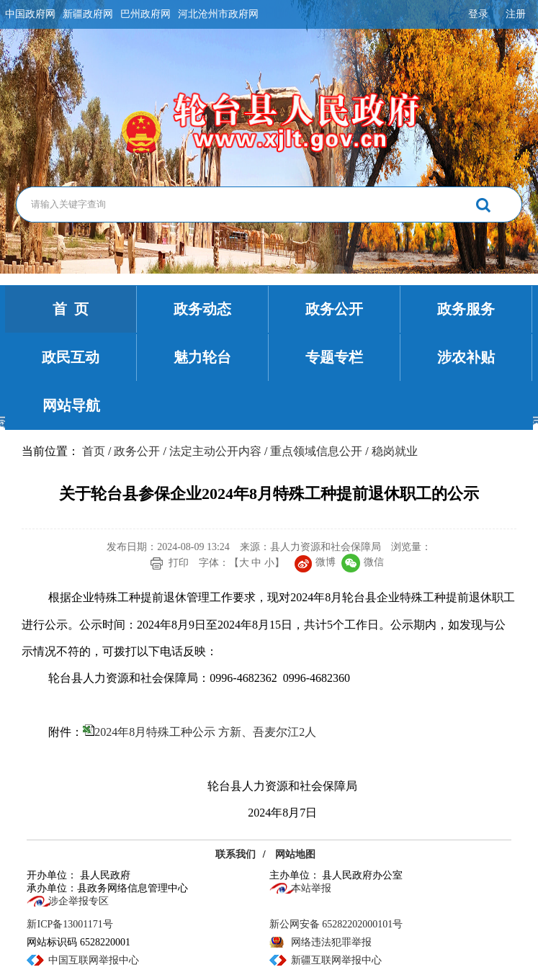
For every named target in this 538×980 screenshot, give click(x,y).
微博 (315, 562)
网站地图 (295, 854)
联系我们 (236, 854)
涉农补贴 (466, 357)
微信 (363, 562)
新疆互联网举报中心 (336, 960)
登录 (478, 14)
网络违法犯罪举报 (331, 942)
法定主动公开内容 (215, 451)
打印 (179, 563)
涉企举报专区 (79, 901)
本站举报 (311, 888)
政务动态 (202, 309)
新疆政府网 (88, 14)
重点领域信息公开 (316, 451)
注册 (516, 14)
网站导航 (71, 405)
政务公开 (334, 309)
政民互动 (71, 357)
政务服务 (466, 309)
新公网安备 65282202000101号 (336, 924)
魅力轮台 (202, 357)
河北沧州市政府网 (218, 14)
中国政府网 (30, 14)
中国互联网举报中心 (94, 960)
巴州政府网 (145, 14)
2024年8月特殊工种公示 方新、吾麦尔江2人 (205, 732)
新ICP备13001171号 (70, 924)
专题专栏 (334, 357)
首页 (94, 451)
